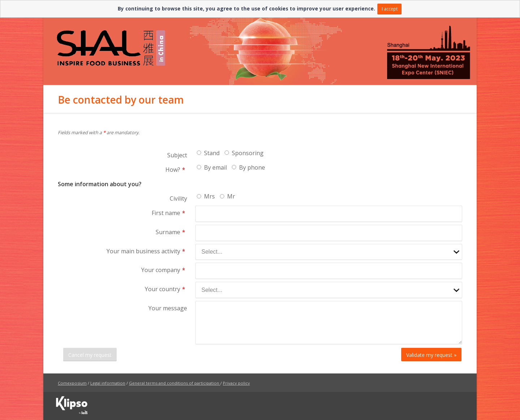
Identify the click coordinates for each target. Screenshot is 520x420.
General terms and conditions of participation (174, 383)
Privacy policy (236, 383)
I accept (390, 9)
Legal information (108, 383)
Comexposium (72, 383)
